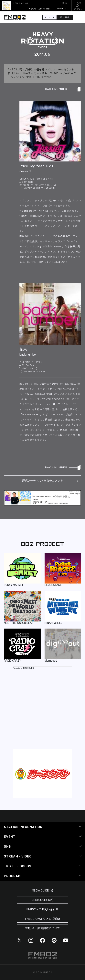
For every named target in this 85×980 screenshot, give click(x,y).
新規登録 (65, 18)
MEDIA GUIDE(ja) (42, 891)
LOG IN (50, 18)
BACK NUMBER (56, 89)
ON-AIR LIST (62, 8)
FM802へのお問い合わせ (42, 909)
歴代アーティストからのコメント (43, 481)
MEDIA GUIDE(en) (42, 900)
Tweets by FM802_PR (24, 668)
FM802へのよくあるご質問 (42, 919)
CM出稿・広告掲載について (42, 928)
